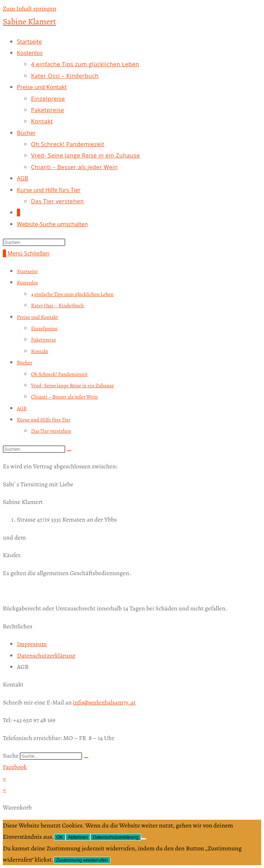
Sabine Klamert (29, 21)
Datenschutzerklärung (116, 837)
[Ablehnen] (143, 839)
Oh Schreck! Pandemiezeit (59, 374)
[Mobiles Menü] (28, 253)
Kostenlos (27, 283)
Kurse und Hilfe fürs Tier (44, 420)
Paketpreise (44, 340)
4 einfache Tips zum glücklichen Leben (72, 294)
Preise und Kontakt (38, 317)
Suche (11, 756)
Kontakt (40, 351)
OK (60, 837)
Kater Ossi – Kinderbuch (57, 306)
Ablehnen (78, 837)
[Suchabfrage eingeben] (34, 242)
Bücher (25, 363)
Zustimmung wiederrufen (82, 860)
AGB (22, 408)
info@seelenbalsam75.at (104, 702)
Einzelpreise (44, 328)
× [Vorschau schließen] (4, 778)
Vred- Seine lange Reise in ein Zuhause (72, 386)
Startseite (27, 271)
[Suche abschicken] (69, 451)
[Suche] (86, 758)
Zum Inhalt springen (30, 8)
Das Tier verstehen (51, 431)
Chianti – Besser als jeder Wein (64, 397)
